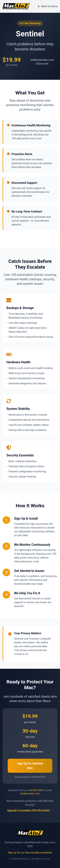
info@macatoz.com (30, 793)
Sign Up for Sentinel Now (30, 766)
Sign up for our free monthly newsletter (30, 853)
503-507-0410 (36, 790)
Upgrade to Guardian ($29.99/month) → (30, 810)
